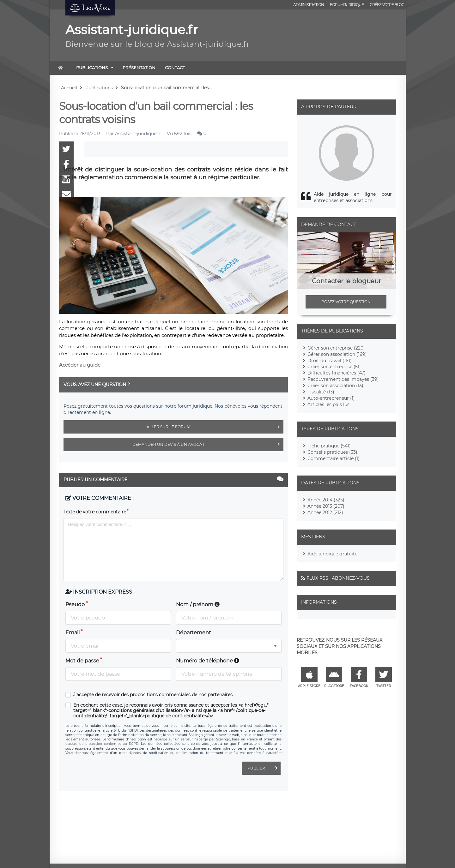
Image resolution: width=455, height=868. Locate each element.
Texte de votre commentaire (95, 512)
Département (194, 633)
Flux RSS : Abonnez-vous (338, 578)
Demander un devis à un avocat (208, 445)
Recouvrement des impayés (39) (343, 379)
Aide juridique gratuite (332, 554)
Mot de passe (82, 661)
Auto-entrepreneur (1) (331, 398)
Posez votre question (346, 302)
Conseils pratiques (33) (332, 452)
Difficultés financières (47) (337, 373)
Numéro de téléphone (208, 661)
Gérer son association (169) (337, 354)
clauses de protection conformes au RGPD (102, 744)
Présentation (139, 68)
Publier (264, 768)
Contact (175, 68)
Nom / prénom (198, 605)
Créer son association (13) (335, 386)
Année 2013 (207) (326, 506)
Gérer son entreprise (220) (336, 348)
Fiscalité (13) (321, 392)
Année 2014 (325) (326, 500)
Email (73, 633)
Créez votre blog (387, 5)
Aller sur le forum (215, 427)
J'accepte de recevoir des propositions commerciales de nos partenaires (153, 695)
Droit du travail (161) (330, 361)
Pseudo (75, 605)
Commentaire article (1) (334, 458)
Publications (92, 68)
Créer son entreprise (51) (334, 367)
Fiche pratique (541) (329, 446)
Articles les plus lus (328, 404)
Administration (309, 5)
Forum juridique (347, 5)
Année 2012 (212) (325, 512)
